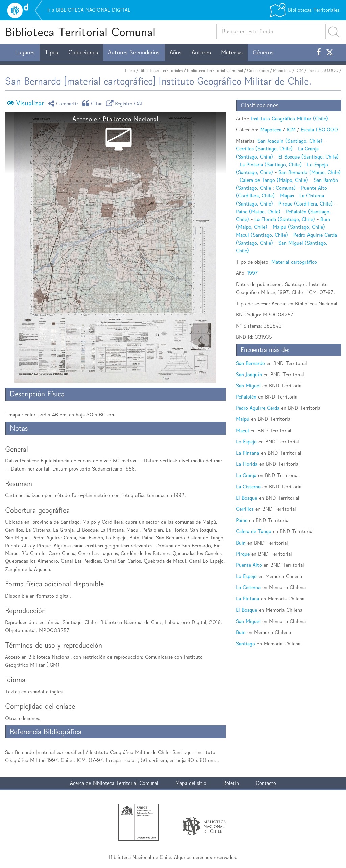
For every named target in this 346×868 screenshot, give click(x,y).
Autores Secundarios (134, 52)
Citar (93, 103)
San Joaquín (249, 374)
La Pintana (248, 453)
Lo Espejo (246, 442)
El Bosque (246, 498)
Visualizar (30, 103)
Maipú (243, 419)
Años (176, 52)
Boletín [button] (231, 783)
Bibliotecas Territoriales (161, 70)
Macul (242, 430)
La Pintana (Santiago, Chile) (271, 164)
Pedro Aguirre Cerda (258, 408)
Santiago (245, 643)
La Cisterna (248, 487)
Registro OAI (125, 103)
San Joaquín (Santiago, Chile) (290, 141)
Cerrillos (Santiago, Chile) (264, 149)
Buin (241, 543)
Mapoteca (282, 70)
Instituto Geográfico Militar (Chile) (290, 118)
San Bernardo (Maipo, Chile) (310, 172)
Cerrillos (245, 509)
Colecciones (83, 52)
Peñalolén (246, 397)
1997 (253, 273)
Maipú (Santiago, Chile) (299, 227)
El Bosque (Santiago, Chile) (308, 157)
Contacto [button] (266, 783)
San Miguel (248, 385)
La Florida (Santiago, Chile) (285, 219)
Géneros (263, 52)
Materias (232, 52)
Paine (242, 520)
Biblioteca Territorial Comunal (80, 32)
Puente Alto (249, 565)
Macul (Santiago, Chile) (262, 235)
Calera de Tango (254, 531)
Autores (201, 52)
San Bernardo (250, 363)
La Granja (246, 475)
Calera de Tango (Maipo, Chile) (274, 180)
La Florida (247, 464)
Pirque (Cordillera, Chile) (306, 204)
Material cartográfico (294, 262)
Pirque (243, 554)
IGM (299, 70)
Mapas (287, 196)
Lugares (25, 52)
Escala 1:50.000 (323, 70)
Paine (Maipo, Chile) (258, 211)
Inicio (130, 70)
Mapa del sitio (191, 783)
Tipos (51, 52)
